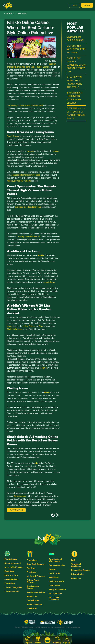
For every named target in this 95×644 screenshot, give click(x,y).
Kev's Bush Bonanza (36, 564)
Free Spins (31, 572)
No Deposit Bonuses (36, 576)
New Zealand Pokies (36, 592)
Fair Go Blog (10, 583)
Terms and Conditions (76, 565)
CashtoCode (54, 585)
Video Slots (32, 596)
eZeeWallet (54, 577)
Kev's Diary (9, 571)
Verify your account (58, 589)
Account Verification (13, 567)
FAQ (73, 560)
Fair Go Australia (12, 591)
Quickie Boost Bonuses (33, 581)
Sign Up (87, 5)
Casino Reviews (11, 579)
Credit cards (54, 573)
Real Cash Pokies (34, 604)
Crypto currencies (57, 565)
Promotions (32, 560)
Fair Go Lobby (11, 559)
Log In (74, 5)
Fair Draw (31, 568)
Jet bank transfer (57, 581)
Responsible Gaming (80, 570)
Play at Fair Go (16, 510)
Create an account (13, 563)
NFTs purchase (56, 594)
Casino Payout (33, 600)
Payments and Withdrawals (55, 560)
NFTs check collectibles (54, 598)
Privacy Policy (77, 574)
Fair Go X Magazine (13, 587)
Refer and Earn (11, 575)
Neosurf (53, 569)
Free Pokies (32, 608)
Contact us (76, 578)
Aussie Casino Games (33, 587)
